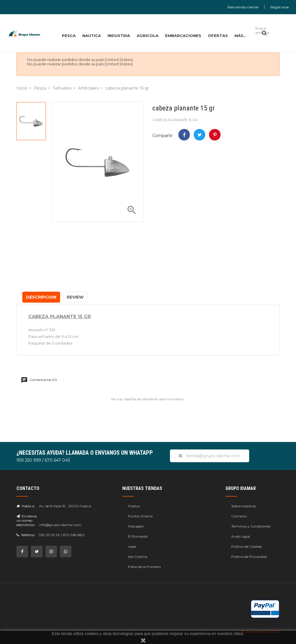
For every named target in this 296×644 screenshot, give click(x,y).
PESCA (69, 36)
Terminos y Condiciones (251, 526)
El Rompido (138, 536)
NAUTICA (92, 36)
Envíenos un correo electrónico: (27, 520)
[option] (31, 121)
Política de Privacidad (249, 557)
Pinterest (215, 135)
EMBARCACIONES (183, 36)
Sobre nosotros (244, 506)
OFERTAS (218, 36)
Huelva (134, 506)
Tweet (199, 135)
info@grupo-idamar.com (60, 525)
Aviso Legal (241, 536)
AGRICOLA (148, 36)
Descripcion (41, 297)
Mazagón (136, 526)
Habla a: (26, 506)
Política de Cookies (247, 546)
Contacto (239, 516)
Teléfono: (26, 535)
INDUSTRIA (119, 36)
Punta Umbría (140, 516)
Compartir (184, 135)
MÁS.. (240, 36)
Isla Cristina (138, 557)
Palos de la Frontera (144, 567)
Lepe (132, 546)
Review (75, 297)
